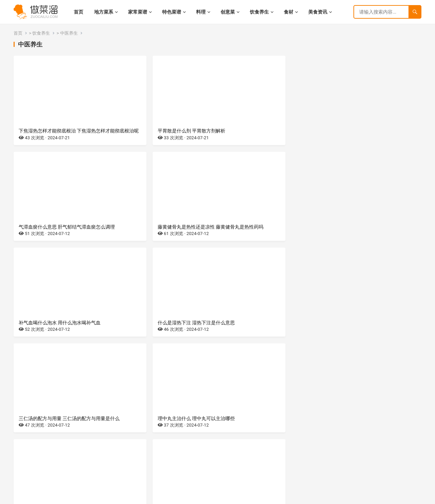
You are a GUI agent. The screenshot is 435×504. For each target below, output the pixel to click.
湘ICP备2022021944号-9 (56, 497)
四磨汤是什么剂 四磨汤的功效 (257, 335)
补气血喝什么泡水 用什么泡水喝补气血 (60, 233)
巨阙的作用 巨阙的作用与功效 (257, 437)
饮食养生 (41, 33)
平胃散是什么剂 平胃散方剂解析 (156, 131)
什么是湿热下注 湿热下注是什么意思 (161, 233)
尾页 (252, 473)
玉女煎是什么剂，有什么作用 (153, 335)
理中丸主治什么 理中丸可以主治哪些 (368, 233)
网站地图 (89, 497)
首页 (18, 33)
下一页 (238, 473)
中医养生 (69, 33)
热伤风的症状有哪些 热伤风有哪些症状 (60, 335)
